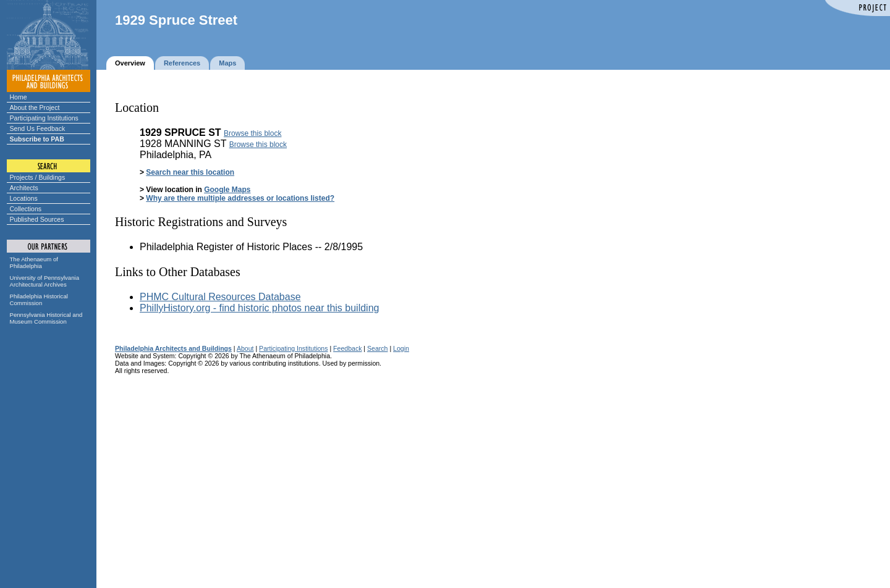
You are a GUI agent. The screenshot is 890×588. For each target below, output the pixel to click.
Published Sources (37, 219)
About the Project (35, 107)
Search (377, 348)
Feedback (347, 348)
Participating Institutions (44, 118)
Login (401, 348)
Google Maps (227, 190)
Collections (26, 209)
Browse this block (252, 133)
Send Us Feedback (38, 128)
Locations (24, 198)
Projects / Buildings (38, 177)
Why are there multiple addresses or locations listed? (240, 198)
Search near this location (190, 172)
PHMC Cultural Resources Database (220, 297)
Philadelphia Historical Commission (39, 300)
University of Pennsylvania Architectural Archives (45, 281)
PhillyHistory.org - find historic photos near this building (259, 308)
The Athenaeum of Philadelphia (34, 262)
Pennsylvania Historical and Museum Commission (46, 318)
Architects (24, 188)
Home (19, 97)
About (245, 348)
